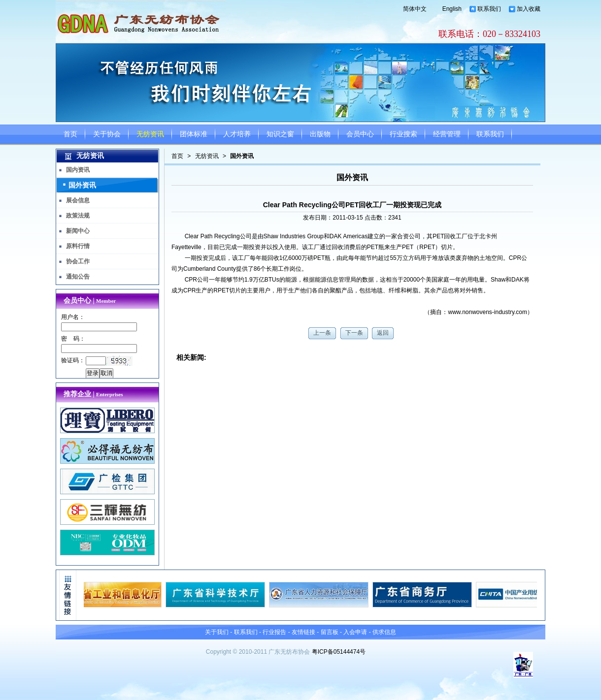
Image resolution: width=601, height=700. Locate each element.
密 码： (73, 339)
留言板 (330, 632)
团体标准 (194, 134)
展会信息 (78, 200)
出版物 (320, 134)
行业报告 (274, 632)
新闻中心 (78, 231)
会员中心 (360, 134)
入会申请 (355, 632)
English (452, 9)
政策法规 (78, 216)
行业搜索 (403, 134)
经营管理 (447, 134)
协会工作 (78, 261)
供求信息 (384, 632)
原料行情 (78, 246)
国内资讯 (78, 170)
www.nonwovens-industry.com (487, 312)
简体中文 (415, 9)
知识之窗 (280, 134)
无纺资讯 (150, 134)
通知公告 (78, 277)
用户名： (73, 317)
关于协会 (107, 134)
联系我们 (489, 9)
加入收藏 (529, 9)
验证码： (73, 360)
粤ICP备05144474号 (339, 652)
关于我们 (217, 632)
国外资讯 (242, 156)
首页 (70, 134)
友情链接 (303, 632)
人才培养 (237, 134)
